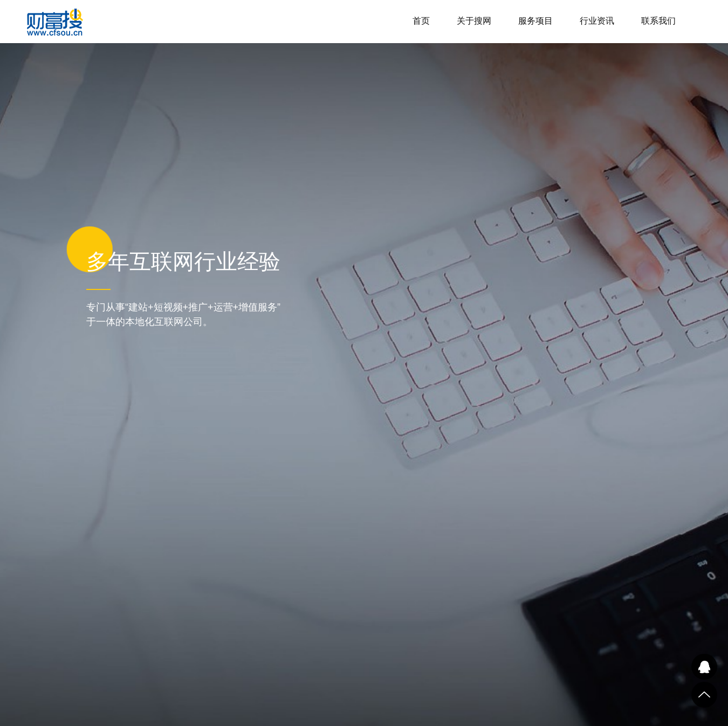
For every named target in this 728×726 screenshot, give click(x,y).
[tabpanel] (364, 363)
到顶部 (704, 695)
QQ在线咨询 (704, 667)
